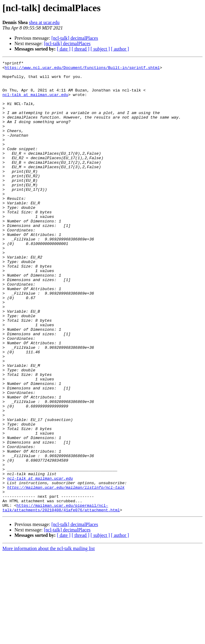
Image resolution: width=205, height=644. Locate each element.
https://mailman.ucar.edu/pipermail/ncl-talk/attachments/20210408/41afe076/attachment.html (61, 597)
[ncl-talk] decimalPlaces (75, 38)
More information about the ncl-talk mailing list (49, 639)
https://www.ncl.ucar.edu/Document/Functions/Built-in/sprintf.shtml (82, 69)
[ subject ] (100, 49)
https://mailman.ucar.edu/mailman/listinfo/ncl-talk (66, 573)
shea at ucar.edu (44, 22)
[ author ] (120, 49)
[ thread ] (81, 49)
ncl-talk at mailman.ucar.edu (35, 102)
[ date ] (64, 49)
